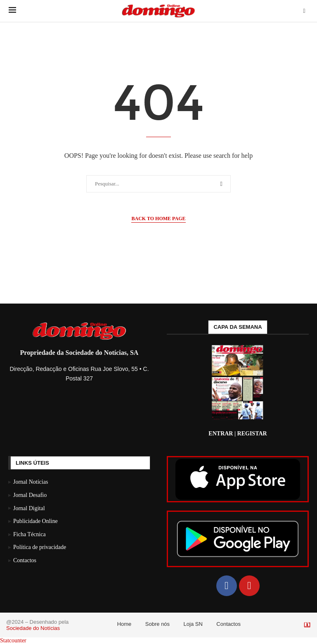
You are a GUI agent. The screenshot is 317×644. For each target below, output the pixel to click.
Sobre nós (157, 624)
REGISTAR (252, 434)
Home (124, 624)
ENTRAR (221, 434)
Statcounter (13, 640)
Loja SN (193, 624)
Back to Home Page (158, 219)
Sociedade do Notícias (33, 628)
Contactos (228, 624)
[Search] (304, 11)
